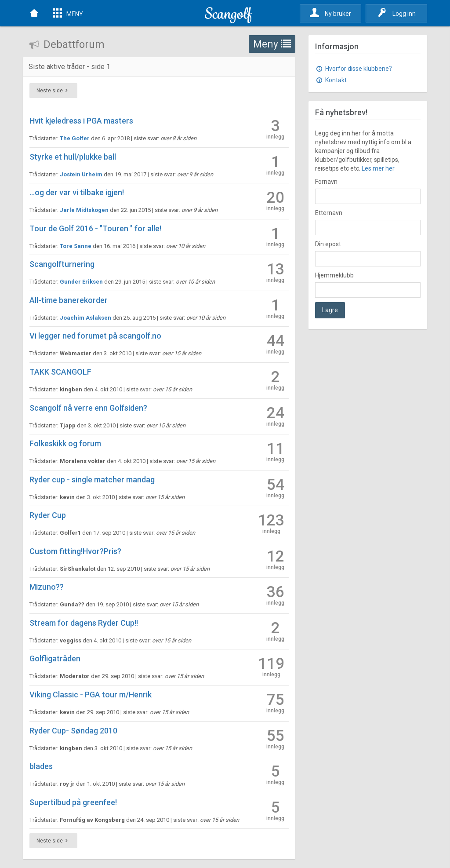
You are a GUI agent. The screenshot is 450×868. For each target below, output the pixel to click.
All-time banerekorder (69, 300)
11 (275, 451)
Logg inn (397, 13)
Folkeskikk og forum (65, 443)
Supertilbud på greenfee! (73, 802)
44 (275, 344)
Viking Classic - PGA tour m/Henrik (91, 695)
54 (275, 487)
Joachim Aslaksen (85, 318)
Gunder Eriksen (81, 282)
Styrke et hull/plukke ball (73, 157)
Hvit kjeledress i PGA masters (81, 121)
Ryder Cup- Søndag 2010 (73, 731)
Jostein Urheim (81, 174)
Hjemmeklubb (334, 275)
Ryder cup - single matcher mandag (92, 480)
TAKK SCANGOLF (60, 372)
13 (275, 272)
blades (41, 766)
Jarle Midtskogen (84, 210)
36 (275, 595)
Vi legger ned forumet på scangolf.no (95, 336)
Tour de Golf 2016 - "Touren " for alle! (95, 228)
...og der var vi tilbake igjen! (77, 192)
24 (275, 416)
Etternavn (329, 213)
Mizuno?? (47, 587)
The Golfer (75, 138)
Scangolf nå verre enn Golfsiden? (88, 408)
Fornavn (326, 182)
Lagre (330, 310)
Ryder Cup (48, 515)
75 (275, 702)
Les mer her (378, 168)
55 (275, 739)
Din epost (328, 244)
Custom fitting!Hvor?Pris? (75, 551)
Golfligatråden (55, 658)
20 (275, 200)
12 (275, 559)
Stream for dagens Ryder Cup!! (84, 623)
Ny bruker (330, 13)
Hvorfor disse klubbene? (354, 69)
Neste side (53, 91)
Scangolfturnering (62, 264)
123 (271, 523)
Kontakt (331, 80)
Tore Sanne (76, 246)
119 (271, 666)
